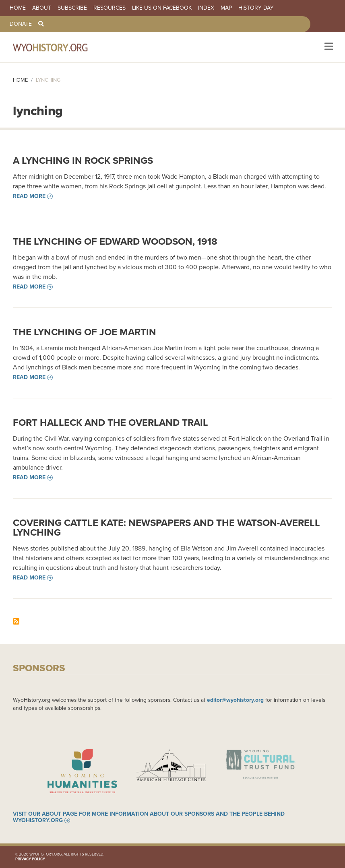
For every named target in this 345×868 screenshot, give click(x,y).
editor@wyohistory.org (235, 700)
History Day (256, 8)
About (42, 8)
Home (18, 8)
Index (206, 8)
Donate (21, 24)
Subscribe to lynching (16, 621)
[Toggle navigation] (328, 47)
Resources (109, 8)
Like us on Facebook (162, 8)
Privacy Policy (30, 859)
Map (226, 8)
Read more (29, 196)
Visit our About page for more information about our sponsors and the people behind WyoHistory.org (149, 817)
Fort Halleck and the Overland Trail (111, 423)
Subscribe (72, 8)
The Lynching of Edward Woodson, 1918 (115, 241)
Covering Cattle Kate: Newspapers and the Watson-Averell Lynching (166, 528)
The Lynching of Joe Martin (85, 332)
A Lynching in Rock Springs (83, 161)
